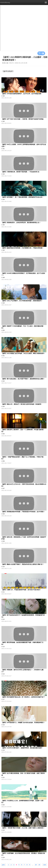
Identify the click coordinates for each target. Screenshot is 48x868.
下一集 (41, 53)
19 (39, 865)
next (45, 865)
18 (36, 865)
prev (3, 865)
